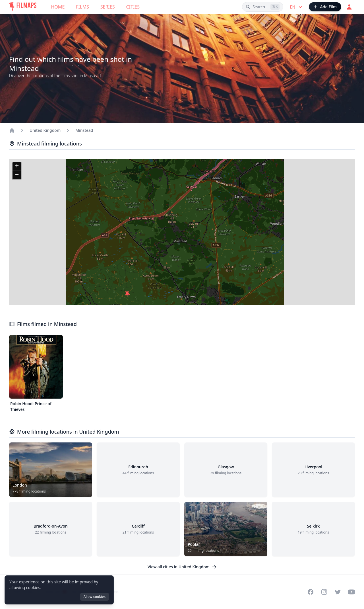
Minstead (84, 130)
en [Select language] (297, 7)
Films (82, 7)
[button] (127, 294)
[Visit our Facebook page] (311, 592)
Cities (133, 7)
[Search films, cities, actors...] (263, 7)
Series (108, 7)
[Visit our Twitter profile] (338, 592)
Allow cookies (95, 597)
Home (58, 7)
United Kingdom (45, 130)
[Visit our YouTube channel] (351, 592)
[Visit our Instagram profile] (324, 592)
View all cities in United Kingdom (182, 567)
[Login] (349, 7)
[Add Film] (325, 7)
